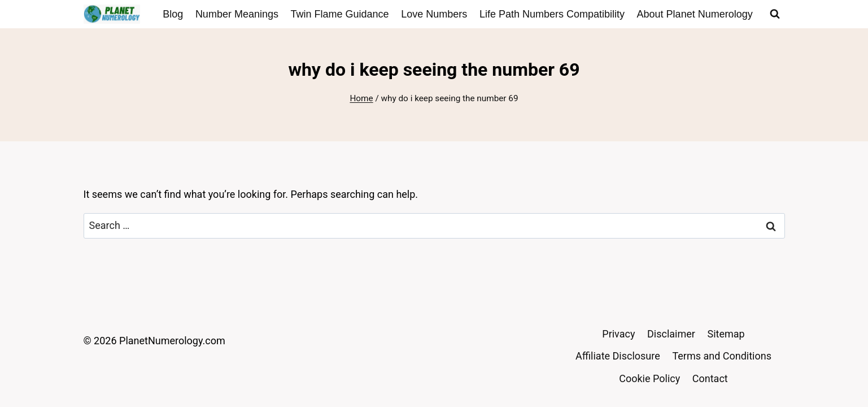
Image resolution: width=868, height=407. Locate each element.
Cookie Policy (649, 378)
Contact (710, 378)
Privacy (618, 334)
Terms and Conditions (722, 356)
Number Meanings (237, 14)
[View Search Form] (775, 14)
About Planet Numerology (695, 14)
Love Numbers (434, 14)
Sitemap (726, 334)
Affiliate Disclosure (618, 356)
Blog (173, 14)
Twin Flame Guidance (340, 14)
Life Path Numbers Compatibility (552, 14)
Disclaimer (671, 334)
